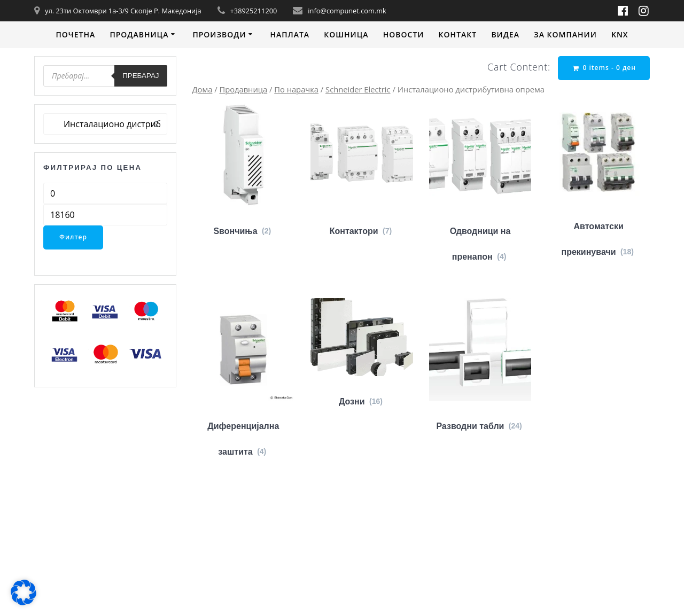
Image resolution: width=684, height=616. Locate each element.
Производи (219, 34)
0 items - (604, 68)
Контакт (458, 34)
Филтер (73, 237)
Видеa (505, 34)
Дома (203, 89)
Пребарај (141, 76)
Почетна (75, 34)
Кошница (346, 34)
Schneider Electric (358, 89)
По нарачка (296, 89)
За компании (565, 34)
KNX (620, 34)
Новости (404, 34)
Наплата (290, 34)
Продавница (139, 34)
